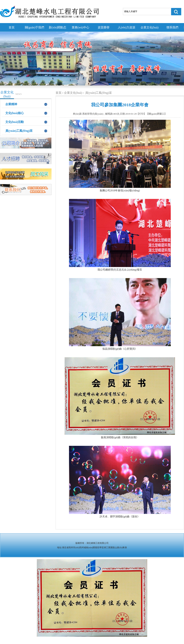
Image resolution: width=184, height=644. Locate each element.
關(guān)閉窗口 (156, 114)
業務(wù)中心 (80, 27)
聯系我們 (172, 27)
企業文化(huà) (150, 27)
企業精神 (11, 104)
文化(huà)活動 (15, 122)
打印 (141, 114)
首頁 (12, 27)
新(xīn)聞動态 (57, 27)
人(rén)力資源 (126, 27)
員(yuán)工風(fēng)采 (19, 131)
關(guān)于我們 (35, 27)
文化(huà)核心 (15, 113)
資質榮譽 (104, 27)
